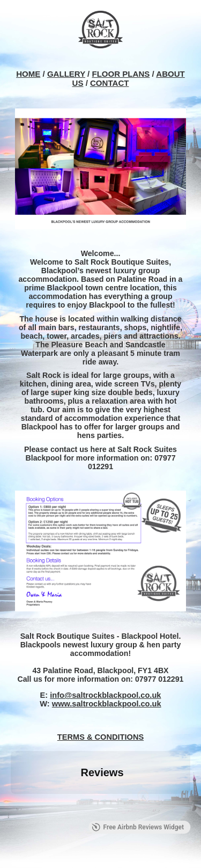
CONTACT (109, 83)
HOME (28, 74)
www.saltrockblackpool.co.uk (107, 704)
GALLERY (66, 74)
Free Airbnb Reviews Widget (138, 827)
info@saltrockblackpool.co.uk (105, 695)
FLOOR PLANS (121, 74)
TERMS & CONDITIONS (100, 737)
